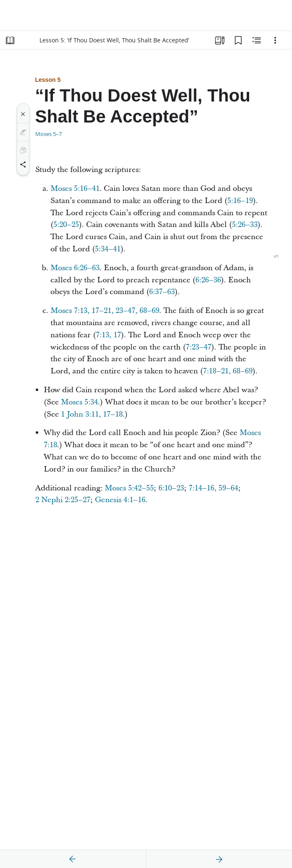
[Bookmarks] (238, 40)
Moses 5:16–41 (75, 189)
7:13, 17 (108, 335)
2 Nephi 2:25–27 (63, 500)
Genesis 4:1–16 (120, 500)
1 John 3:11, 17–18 (92, 414)
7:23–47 (199, 347)
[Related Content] (257, 40)
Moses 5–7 (49, 134)
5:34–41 (108, 249)
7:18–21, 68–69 (228, 371)
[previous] (73, 859)
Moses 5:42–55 (129, 488)
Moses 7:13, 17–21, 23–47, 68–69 (105, 311)
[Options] (275, 40)
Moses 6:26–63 (75, 268)
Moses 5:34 (79, 402)
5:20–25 (66, 225)
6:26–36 (208, 280)
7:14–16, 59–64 (213, 488)
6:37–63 (162, 292)
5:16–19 (240, 201)
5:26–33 (245, 225)
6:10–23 (171, 488)
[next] (219, 859)
